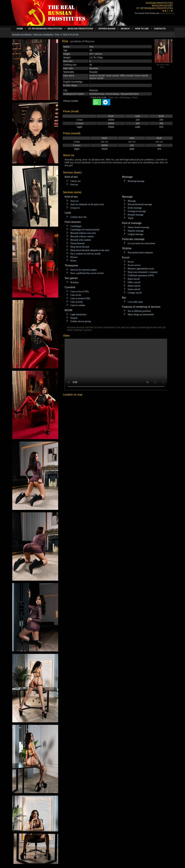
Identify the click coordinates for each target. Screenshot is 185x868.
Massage (132, 201)
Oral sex (74, 185)
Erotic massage (135, 208)
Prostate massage (136, 215)
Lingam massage (136, 234)
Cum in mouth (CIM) (80, 298)
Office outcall (134, 282)
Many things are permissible (141, 314)
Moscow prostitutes (43, 35)
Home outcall (134, 286)
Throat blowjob (78, 243)
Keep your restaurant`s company (143, 272)
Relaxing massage (136, 181)
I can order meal (135, 302)
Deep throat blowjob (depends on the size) (90, 250)
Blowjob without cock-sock (83, 233)
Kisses (73, 261)
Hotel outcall (134, 279)
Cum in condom (78, 305)
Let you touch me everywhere (141, 243)
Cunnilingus (76, 226)
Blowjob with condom (81, 240)
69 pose (74, 257)
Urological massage (137, 211)
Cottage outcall (135, 293)
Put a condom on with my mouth (86, 254)
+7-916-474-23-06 (98, 98)
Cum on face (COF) (80, 292)
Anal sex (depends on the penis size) (87, 204)
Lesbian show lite (79, 217)
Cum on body (77, 302)
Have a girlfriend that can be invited (87, 273)
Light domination (78, 314)
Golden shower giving (81, 321)
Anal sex (74, 201)
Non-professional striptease (140, 253)
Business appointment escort (141, 269)
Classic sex (76, 181)
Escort (131, 262)
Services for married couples (84, 270)
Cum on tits (76, 295)
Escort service (134, 265)
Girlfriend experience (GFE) (141, 275)
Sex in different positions (139, 311)
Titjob (131, 218)
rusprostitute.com (167, 13)
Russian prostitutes (22, 35)
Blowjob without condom (82, 236)
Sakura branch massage (139, 227)
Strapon (74, 318)
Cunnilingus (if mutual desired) (85, 230)
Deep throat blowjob (80, 247)
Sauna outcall (134, 289)
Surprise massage (136, 231)
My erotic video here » (163, 66)
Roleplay (75, 282)
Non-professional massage (140, 204)
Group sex (75, 208)
